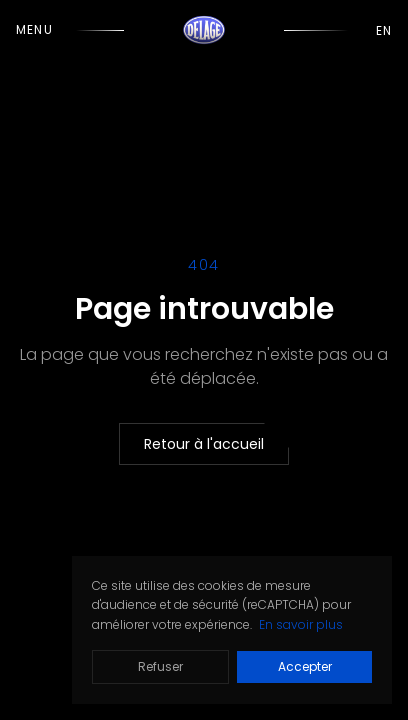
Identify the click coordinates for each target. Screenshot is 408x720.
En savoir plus (301, 624)
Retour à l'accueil (204, 444)
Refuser (160, 666)
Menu (34, 30)
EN (384, 30)
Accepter (305, 666)
